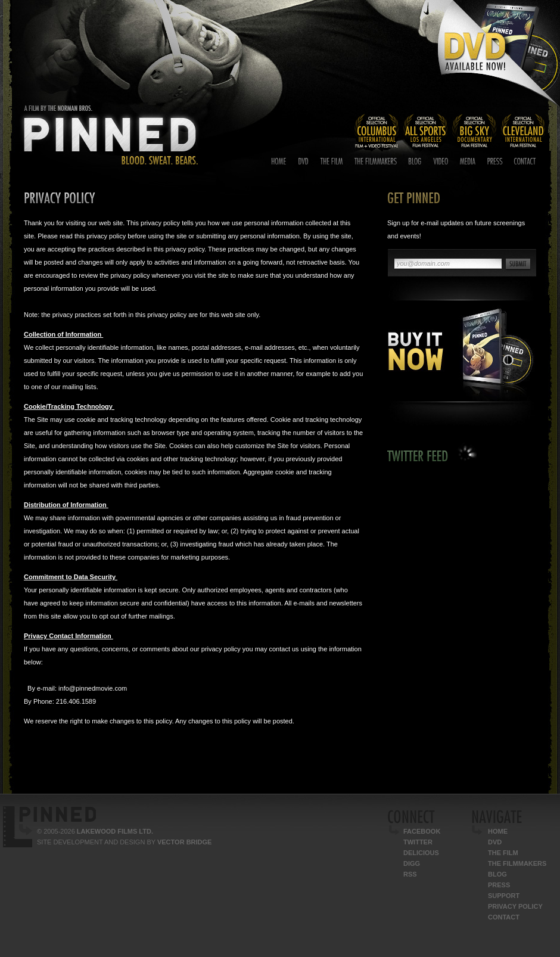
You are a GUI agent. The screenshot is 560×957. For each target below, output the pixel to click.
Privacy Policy (515, 906)
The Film (503, 853)
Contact (504, 917)
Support (504, 896)
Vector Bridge (184, 842)
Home (498, 831)
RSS (410, 874)
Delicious (421, 853)
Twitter (418, 842)
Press (499, 885)
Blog (497, 874)
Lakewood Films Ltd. (115, 831)
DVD (495, 842)
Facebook (422, 831)
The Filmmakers (517, 863)
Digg (412, 863)
